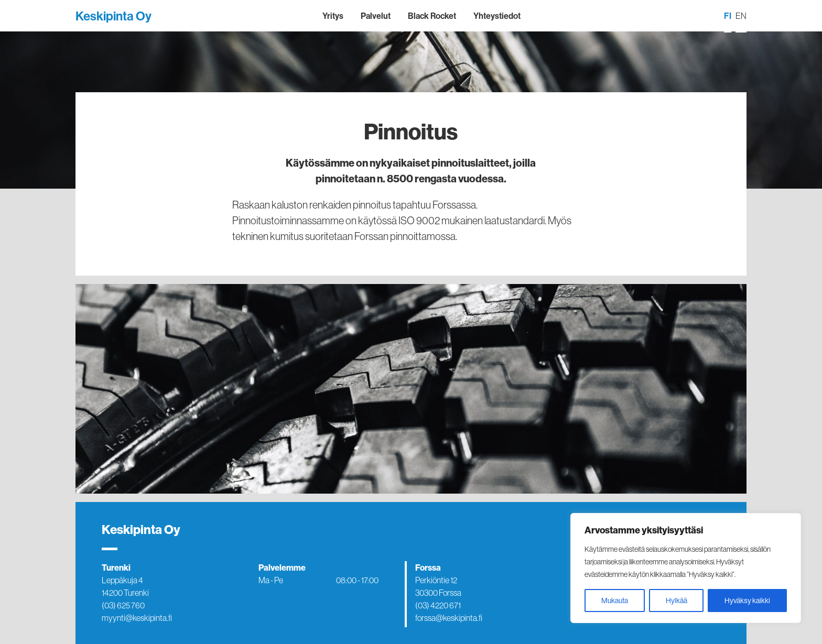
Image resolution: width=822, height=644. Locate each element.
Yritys (333, 16)
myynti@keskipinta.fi (137, 618)
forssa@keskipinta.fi (449, 618)
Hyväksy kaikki (747, 601)
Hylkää (677, 601)
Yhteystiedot (497, 16)
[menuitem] (728, 16)
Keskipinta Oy (113, 16)
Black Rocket (432, 16)
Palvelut (376, 16)
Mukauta (615, 601)
